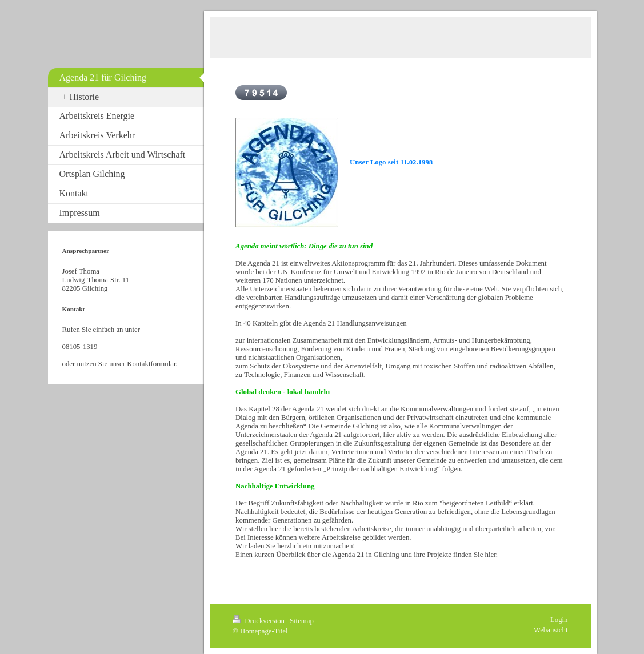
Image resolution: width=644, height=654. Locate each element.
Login (559, 620)
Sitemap (302, 621)
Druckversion (259, 621)
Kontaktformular (151, 364)
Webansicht (551, 630)
